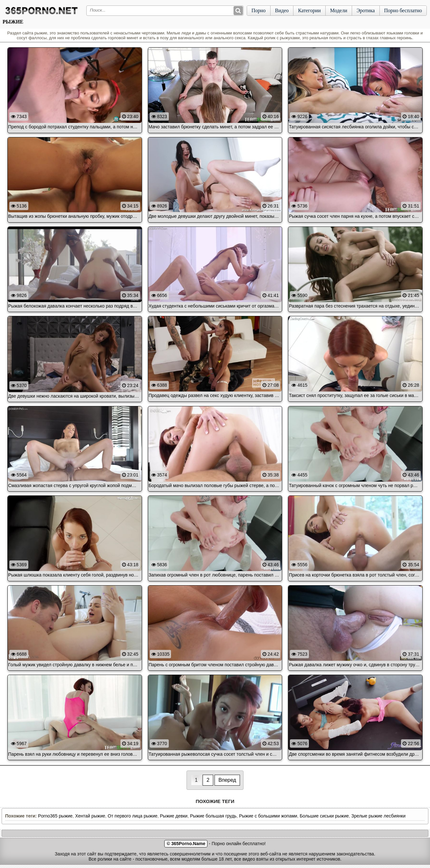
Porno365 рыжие (55, 816)
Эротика (366, 10)
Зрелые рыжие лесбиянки (378, 816)
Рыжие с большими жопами (268, 816)
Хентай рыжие (90, 816)
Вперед (227, 780)
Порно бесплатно (403, 10)
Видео (282, 10)
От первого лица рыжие (132, 816)
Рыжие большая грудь (213, 816)
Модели (339, 10)
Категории (309, 10)
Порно (259, 10)
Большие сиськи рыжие (324, 816)
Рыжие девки (174, 816)
